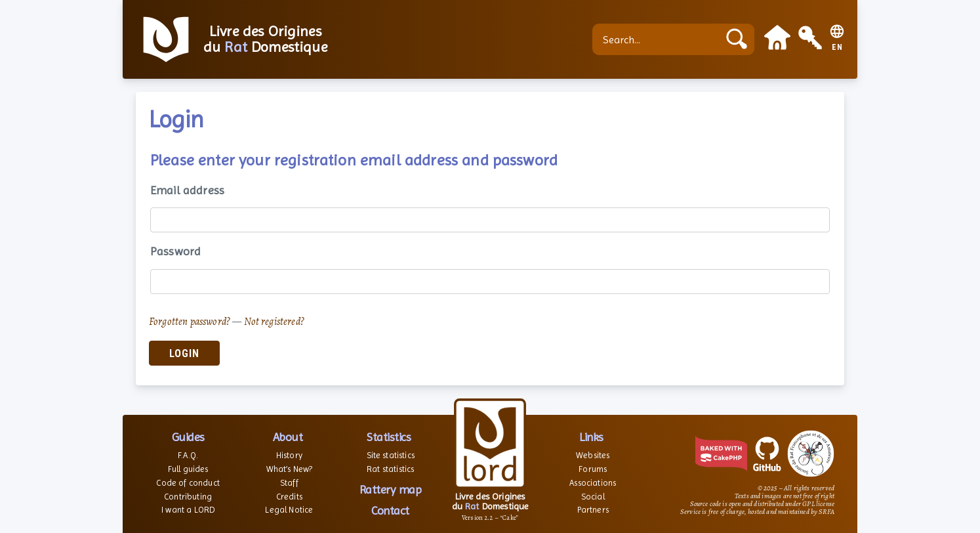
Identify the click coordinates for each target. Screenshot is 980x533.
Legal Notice (289, 510)
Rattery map (391, 489)
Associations (593, 483)
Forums (593, 469)
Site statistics (391, 455)
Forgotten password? (190, 322)
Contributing (188, 497)
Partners (593, 510)
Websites (593, 455)
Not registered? (274, 322)
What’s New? (290, 469)
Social (593, 497)
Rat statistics (390, 469)
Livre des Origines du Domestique (265, 39)
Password (175, 251)
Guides (188, 437)
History (289, 455)
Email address (187, 190)
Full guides (188, 469)
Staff (289, 483)
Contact (390, 510)
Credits (289, 497)
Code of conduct (188, 483)
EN (837, 48)
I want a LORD (188, 510)
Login (184, 353)
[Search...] (659, 39)
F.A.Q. (188, 455)
